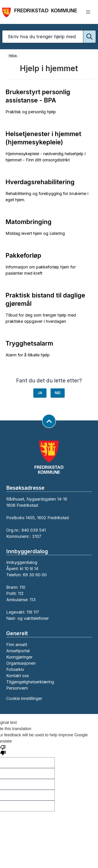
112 (21, 593)
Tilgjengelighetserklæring (30, 682)
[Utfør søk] (89, 37)
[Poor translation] (3, 750)
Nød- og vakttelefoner (27, 618)
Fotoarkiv (15, 669)
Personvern (17, 688)
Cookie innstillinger (24, 698)
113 (33, 600)
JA (40, 393)
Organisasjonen (21, 663)
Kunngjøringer (19, 657)
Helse (13, 55)
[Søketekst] (49, 37)
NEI (58, 393)
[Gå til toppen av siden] (49, 421)
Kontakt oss (17, 676)
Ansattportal (18, 651)
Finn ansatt (17, 645)
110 (22, 587)
